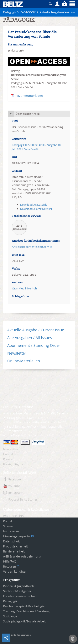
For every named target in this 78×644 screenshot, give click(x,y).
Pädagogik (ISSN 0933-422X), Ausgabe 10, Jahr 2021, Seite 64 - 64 (37, 147)
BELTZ (13, 4)
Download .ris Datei (32, 205)
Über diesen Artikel (28, 114)
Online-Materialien (24, 361)
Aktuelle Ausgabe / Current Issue (36, 330)
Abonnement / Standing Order (34, 345)
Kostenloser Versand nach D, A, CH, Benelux (37, 413)
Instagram (15, 493)
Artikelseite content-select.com (30, 247)
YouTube (14, 486)
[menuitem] (39, 449)
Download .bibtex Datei (34, 209)
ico (51, 4)
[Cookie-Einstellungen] (73, 639)
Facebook (15, 479)
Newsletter (17, 353)
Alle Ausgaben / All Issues (30, 338)
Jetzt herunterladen (29, 96)
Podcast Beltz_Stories (23, 499)
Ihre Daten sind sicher (22, 435)
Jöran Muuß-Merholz (24, 288)
